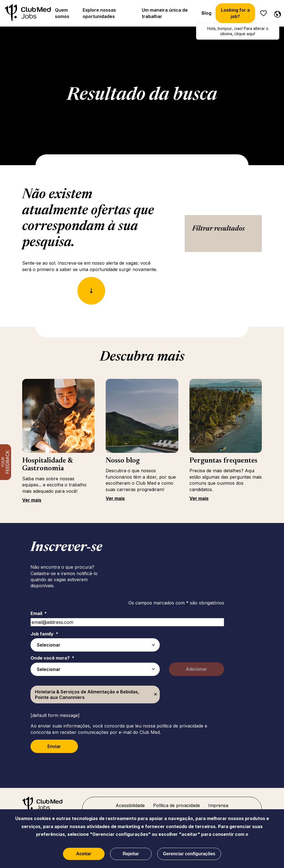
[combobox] (95, 669)
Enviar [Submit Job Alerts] (54, 746)
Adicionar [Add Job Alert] (196, 669)
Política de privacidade (177, 805)
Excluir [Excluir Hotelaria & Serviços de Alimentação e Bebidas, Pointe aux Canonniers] (156, 695)
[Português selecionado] (276, 13)
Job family (44, 634)
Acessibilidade (130, 805)
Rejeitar (131, 854)
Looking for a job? (235, 13)
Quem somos (62, 13)
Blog (206, 13)
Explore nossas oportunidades (99, 13)
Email (39, 613)
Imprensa (218, 805)
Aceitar (84, 854)
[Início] (28, 13)
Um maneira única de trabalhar (165, 13)
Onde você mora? (52, 658)
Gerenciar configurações (189, 854)
